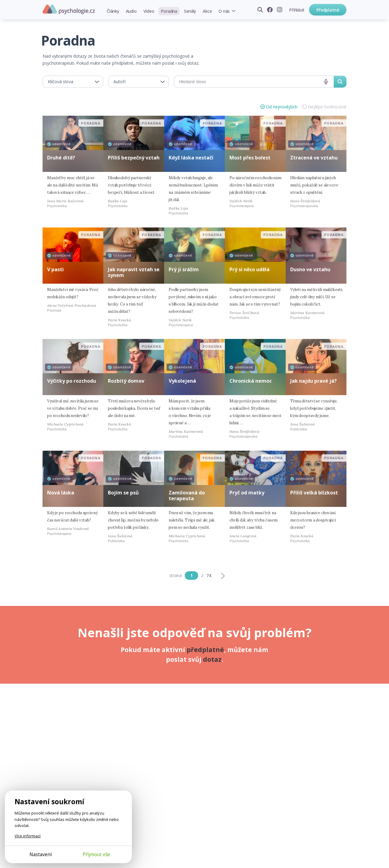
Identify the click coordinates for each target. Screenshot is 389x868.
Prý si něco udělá (250, 269)
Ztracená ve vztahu (314, 158)
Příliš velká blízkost (314, 493)
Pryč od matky (247, 493)
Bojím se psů (123, 493)
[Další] (223, 576)
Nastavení (41, 854)
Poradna (169, 11)
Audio (131, 11)
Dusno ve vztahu (310, 269)
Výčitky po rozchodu (72, 381)
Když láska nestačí (191, 158)
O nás (224, 11)
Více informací (28, 836)
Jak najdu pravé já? (313, 381)
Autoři (119, 82)
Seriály (190, 11)
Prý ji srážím (184, 269)
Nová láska (61, 493)
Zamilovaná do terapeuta (187, 496)
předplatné (205, 650)
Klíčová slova (60, 82)
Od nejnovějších (282, 107)
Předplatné (328, 10)
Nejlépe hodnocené (327, 107)
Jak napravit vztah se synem (134, 272)
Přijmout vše (96, 854)
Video (149, 11)
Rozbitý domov (126, 381)
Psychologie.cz (69, 9)
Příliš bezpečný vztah (134, 158)
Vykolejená (182, 381)
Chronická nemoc (251, 381)
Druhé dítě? (61, 158)
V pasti (55, 269)
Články (113, 11)
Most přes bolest (250, 158)
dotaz (212, 659)
